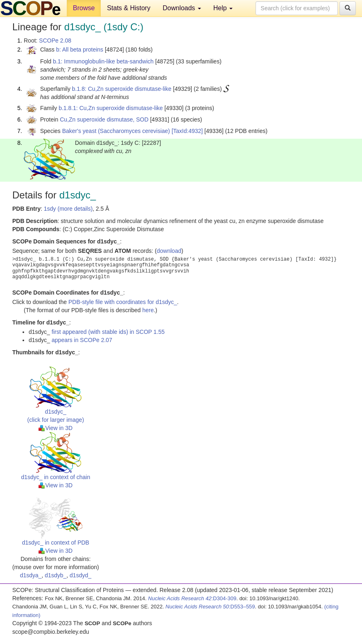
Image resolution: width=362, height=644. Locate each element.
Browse (84, 8)
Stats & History (129, 8)
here (148, 310)
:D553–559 (210, 607)
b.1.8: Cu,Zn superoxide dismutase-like (122, 89)
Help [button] (223, 8)
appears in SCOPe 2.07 (82, 340)
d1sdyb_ (55, 575)
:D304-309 (192, 598)
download (169, 251)
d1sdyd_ (80, 575)
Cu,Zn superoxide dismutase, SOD (104, 119)
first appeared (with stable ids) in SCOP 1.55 (108, 332)
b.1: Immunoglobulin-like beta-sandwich (103, 61)
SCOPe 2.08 (55, 41)
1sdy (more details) (68, 209)
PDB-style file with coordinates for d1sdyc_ (123, 302)
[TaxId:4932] (187, 131)
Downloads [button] (182, 8)
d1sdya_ (31, 575)
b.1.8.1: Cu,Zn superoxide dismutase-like (111, 108)
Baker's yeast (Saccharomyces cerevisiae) (116, 131)
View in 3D (55, 428)
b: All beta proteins (80, 50)
